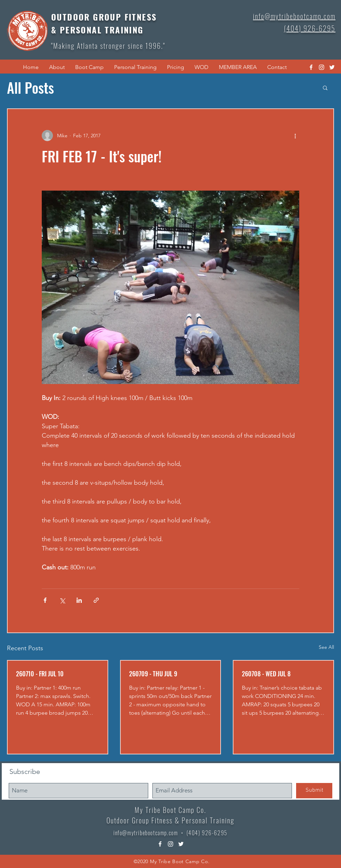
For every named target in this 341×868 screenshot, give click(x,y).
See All (326, 647)
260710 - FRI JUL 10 (40, 674)
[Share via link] (96, 600)
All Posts (30, 87)
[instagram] (322, 67)
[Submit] (314, 791)
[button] (57, 67)
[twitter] (332, 67)
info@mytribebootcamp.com (146, 833)
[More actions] (295, 136)
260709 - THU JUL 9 (153, 674)
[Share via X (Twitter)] (62, 600)
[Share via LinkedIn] (79, 600)
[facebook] (311, 67)
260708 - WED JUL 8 (266, 674)
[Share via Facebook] (45, 600)
